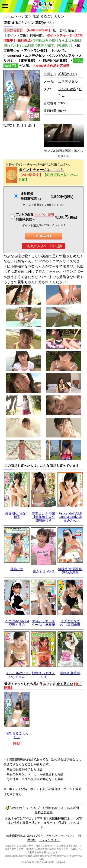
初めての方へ (17, 808)
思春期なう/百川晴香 (17, 515)
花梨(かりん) (67, 74)
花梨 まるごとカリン (17, 735)
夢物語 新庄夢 (70, 673)
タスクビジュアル (62, 56)
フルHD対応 (67, 89)
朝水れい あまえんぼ (44, 675)
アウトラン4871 (36, 51)
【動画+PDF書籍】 (55, 61)
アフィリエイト (49, 840)
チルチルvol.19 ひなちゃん (18, 675)
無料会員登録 (44, 812)
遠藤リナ (17, 569)
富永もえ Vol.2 (43, 571)
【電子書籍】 (27, 61)
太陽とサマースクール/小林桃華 (44, 623)
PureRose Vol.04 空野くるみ (17, 623)
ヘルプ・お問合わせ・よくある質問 (55, 808)
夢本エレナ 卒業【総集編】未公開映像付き (44, 517)
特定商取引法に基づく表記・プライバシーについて (41, 836)
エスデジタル (35, 56)
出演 (50, 74)
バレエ (23, 16)
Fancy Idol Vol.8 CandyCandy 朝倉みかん (70, 517)
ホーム (9, 16)
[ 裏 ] (30, 125)
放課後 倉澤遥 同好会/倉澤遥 (70, 571)
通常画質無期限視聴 (31, 196)
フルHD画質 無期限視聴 (35, 217)
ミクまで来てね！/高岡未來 (70, 623)
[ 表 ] (18, 125)
